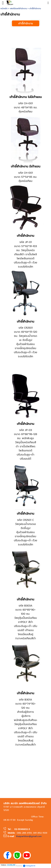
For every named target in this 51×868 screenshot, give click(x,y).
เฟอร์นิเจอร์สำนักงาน (18, 9)
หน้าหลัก (4, 9)
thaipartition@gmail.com (29, 836)
